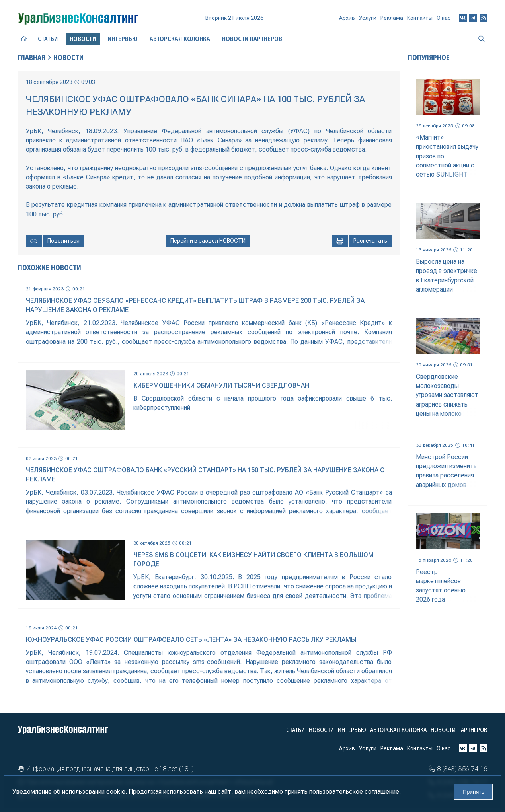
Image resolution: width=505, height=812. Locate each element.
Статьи (48, 39)
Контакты (420, 18)
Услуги (368, 18)
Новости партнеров (252, 39)
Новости (68, 58)
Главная (32, 58)
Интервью (123, 39)
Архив (347, 18)
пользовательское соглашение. (355, 792)
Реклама (392, 18)
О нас (444, 18)
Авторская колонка (180, 39)
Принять (473, 792)
